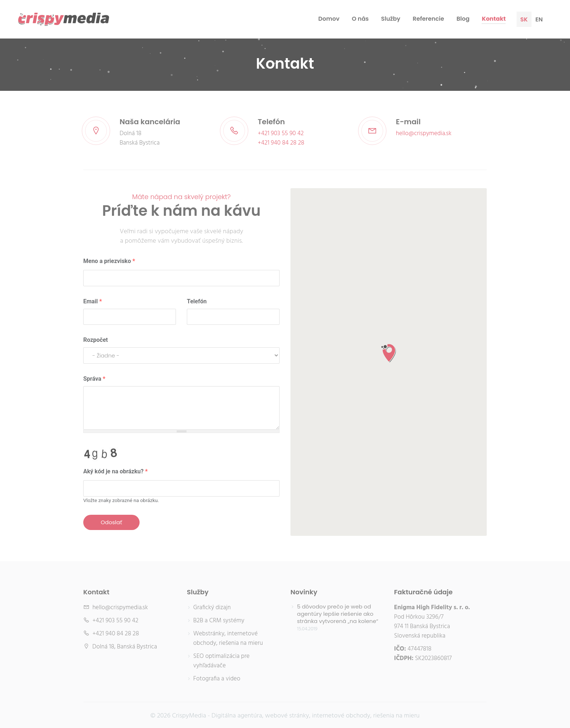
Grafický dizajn (212, 608)
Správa (94, 379)
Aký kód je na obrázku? (115, 471)
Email (93, 301)
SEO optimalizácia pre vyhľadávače (222, 661)
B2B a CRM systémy (219, 621)
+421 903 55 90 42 (281, 134)
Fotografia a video (217, 679)
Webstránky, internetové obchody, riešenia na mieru (228, 639)
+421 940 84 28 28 (281, 143)
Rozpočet (96, 340)
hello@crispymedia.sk (424, 134)
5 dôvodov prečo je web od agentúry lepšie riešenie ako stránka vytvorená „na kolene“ (338, 614)
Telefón (197, 301)
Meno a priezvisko (109, 261)
